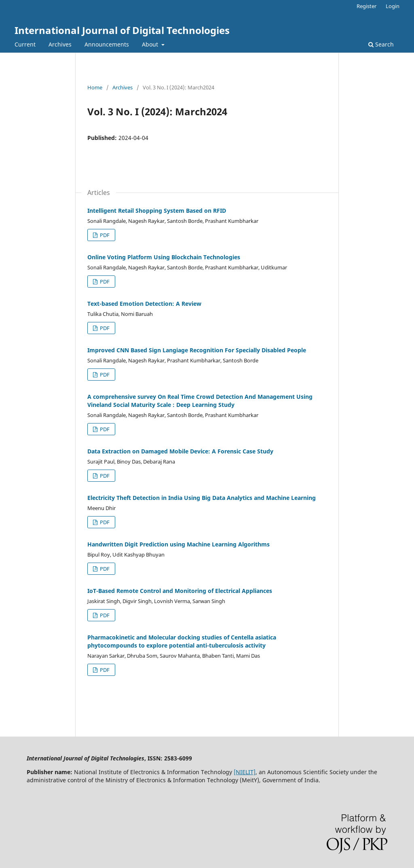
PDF (104, 235)
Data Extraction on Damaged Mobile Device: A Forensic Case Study (180, 451)
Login (393, 6)
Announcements (107, 44)
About (151, 44)
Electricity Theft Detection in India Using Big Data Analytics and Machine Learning (202, 498)
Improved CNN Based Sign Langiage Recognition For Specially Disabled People (197, 350)
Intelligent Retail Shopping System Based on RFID (157, 211)
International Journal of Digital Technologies (122, 30)
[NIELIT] (245, 772)
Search (381, 44)
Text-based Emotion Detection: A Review (144, 304)
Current (25, 44)
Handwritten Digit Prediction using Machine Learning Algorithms (178, 544)
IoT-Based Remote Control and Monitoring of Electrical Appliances (180, 591)
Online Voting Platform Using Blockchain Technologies (164, 257)
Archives (60, 44)
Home (95, 87)
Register (366, 6)
